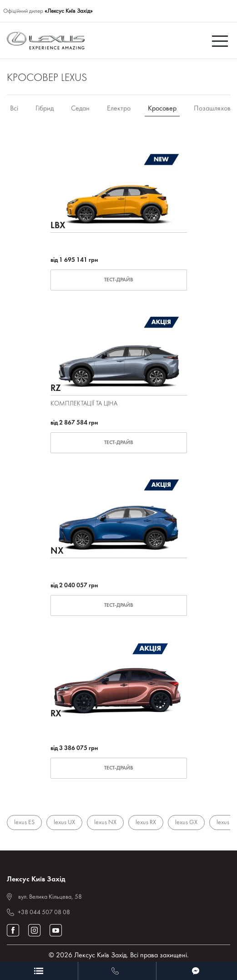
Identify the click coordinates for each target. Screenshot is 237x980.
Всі (14, 109)
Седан (80, 109)
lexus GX (186, 822)
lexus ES (24, 822)
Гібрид (45, 109)
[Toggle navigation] (221, 40)
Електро (119, 109)
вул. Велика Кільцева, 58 (50, 897)
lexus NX (105, 822)
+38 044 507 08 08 (44, 912)
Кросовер (162, 109)
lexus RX (146, 822)
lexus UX (64, 822)
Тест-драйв (119, 280)
